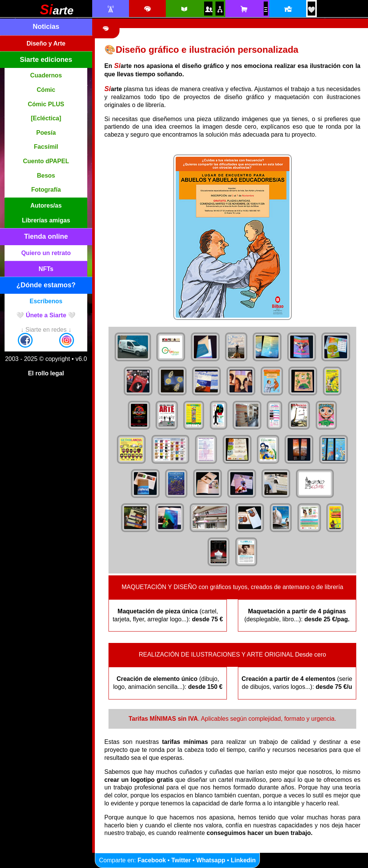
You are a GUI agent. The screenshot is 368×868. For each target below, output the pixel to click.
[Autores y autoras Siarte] (208, 9)
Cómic (46, 90)
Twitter (181, 860)
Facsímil (46, 147)
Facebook (152, 860)
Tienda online (46, 236)
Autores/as (46, 206)
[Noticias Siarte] (110, 9)
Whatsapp (211, 860)
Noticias (46, 27)
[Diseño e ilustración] (147, 9)
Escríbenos (46, 301)
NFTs (46, 269)
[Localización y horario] (287, 9)
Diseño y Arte (46, 43)
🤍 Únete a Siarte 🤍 (46, 315)
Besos (46, 176)
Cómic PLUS (46, 104)
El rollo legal (46, 373)
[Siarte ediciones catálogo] (184, 9)
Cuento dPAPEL (46, 161)
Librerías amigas (46, 220)
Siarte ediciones (46, 60)
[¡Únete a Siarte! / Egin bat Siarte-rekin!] (311, 10)
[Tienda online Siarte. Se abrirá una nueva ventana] (244, 9)
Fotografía (46, 190)
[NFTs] (266, 10)
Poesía (46, 133)
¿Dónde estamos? (46, 285)
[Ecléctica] (46, 118)
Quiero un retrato (46, 253)
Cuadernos (46, 75)
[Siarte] (57, 12)
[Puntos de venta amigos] (220, 9)
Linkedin (243, 860)
